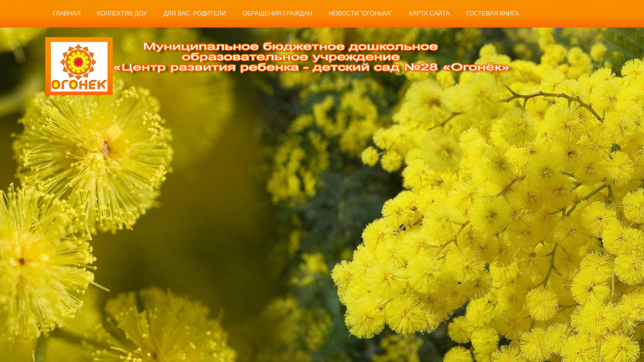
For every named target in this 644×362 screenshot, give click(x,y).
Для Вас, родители (195, 14)
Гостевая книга (493, 14)
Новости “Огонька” (361, 14)
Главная (67, 14)
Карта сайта (429, 14)
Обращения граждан (277, 14)
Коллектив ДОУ (122, 14)
